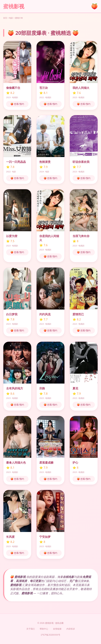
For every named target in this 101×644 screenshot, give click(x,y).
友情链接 (57, 629)
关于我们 (31, 629)
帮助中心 (44, 629)
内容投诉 (71, 629)
